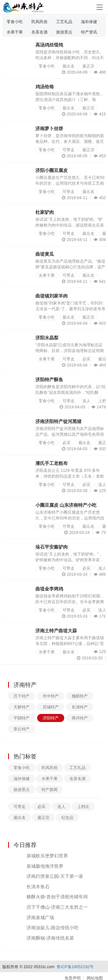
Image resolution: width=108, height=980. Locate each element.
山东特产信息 (24, 7)
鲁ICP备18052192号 (75, 967)
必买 (86, 359)
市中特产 (51, 696)
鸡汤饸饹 (45, 87)
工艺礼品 (64, 22)
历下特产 (22, 696)
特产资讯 (89, 32)
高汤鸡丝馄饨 (49, 45)
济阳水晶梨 (47, 338)
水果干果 (15, 32)
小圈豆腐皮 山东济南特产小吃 (66, 505)
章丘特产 (22, 729)
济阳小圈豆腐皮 (52, 170)
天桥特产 (22, 707)
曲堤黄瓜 (45, 254)
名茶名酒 (39, 32)
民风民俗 (39, 22)
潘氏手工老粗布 (52, 463)
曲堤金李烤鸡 (49, 589)
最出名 (69, 66)
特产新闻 (50, 790)
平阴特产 (22, 718)
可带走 (69, 150)
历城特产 (51, 707)
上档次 (83, 807)
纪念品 (67, 818)
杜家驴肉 (45, 212)
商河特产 (80, 718)
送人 (86, 401)
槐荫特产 (80, 696)
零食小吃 (15, 22)
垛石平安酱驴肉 (52, 547)
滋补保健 (89, 22)
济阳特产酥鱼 (49, 380)
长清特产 (80, 707)
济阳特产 (51, 718)
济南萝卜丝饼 (49, 129)
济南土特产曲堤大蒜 (56, 631)
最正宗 (88, 66)
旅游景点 (64, 32)
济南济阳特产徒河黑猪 (58, 421)
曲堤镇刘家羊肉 (52, 296)
